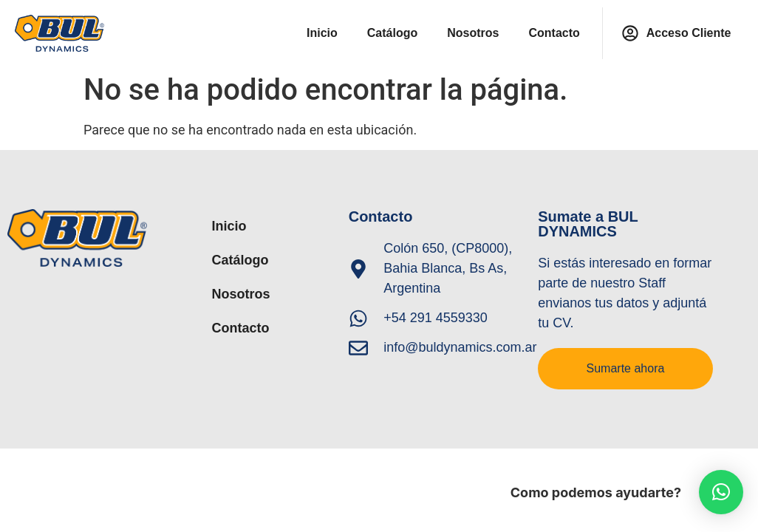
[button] (721, 492)
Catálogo (392, 33)
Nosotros (473, 33)
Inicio (322, 33)
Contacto (554, 33)
